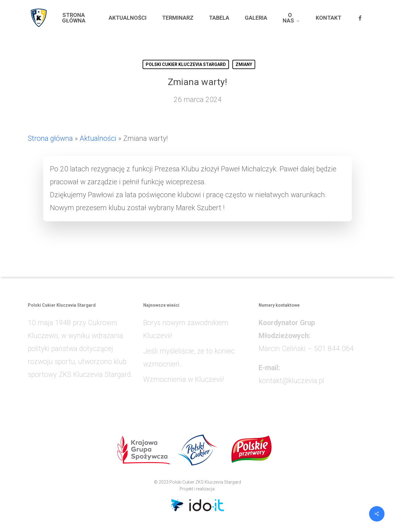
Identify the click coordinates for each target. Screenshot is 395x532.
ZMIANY (244, 64)
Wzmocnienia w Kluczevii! (184, 380)
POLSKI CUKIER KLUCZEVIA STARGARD (186, 64)
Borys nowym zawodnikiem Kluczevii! (186, 329)
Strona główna (50, 139)
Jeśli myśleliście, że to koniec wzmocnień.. (189, 358)
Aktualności (98, 139)
